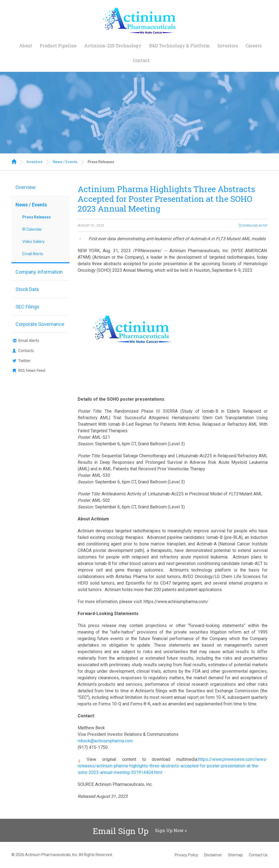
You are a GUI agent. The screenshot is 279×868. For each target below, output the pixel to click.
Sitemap (235, 855)
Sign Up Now (169, 830)
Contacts (26, 350)
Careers (254, 46)
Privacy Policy (186, 855)
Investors (228, 46)
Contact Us (258, 855)
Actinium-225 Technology (113, 46)
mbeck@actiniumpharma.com (105, 741)
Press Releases (101, 162)
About (26, 46)
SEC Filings (28, 307)
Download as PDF (253, 226)
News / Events (65, 162)
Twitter (25, 361)
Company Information (39, 272)
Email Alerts (33, 254)
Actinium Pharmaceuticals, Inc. (51, 855)
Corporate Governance (40, 324)
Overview (26, 187)
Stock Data (27, 289)
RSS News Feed (32, 370)
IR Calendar (32, 229)
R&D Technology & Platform (179, 46)
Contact (141, 60)
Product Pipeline (58, 46)
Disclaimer (213, 855)
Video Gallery (34, 242)
